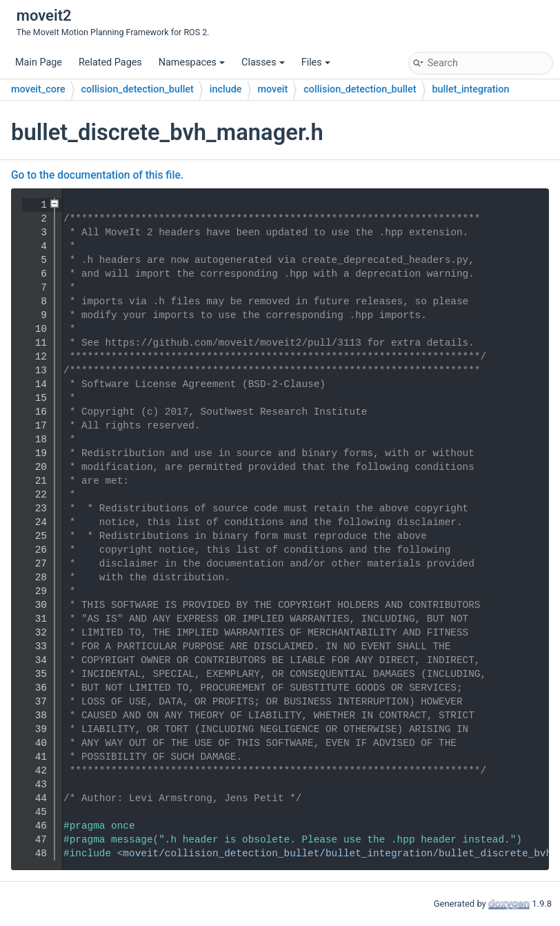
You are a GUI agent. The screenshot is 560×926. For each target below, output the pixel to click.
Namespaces (192, 62)
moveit (273, 89)
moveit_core (38, 89)
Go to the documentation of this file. (97, 175)
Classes (263, 62)
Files (316, 62)
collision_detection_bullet (138, 89)
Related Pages (110, 62)
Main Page (39, 62)
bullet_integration (471, 89)
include (226, 89)
